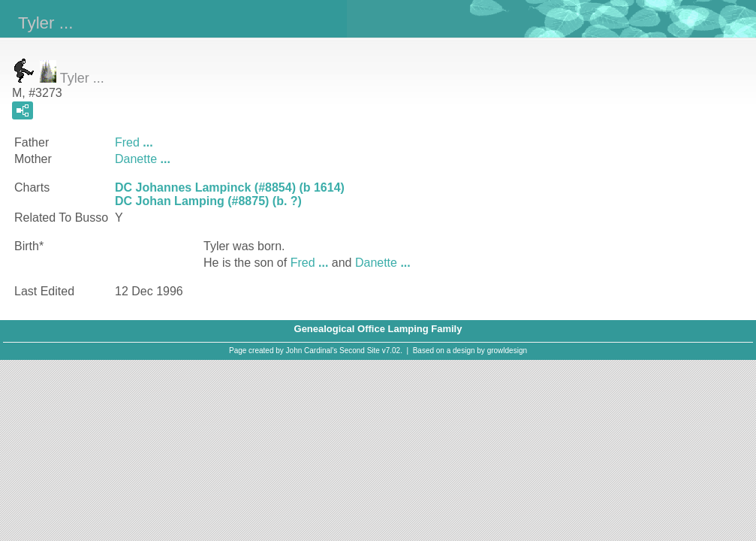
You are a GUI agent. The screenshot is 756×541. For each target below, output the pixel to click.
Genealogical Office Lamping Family (378, 329)
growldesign (507, 351)
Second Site (360, 351)
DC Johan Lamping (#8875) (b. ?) (208, 201)
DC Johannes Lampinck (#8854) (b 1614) (230, 187)
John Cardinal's (312, 351)
